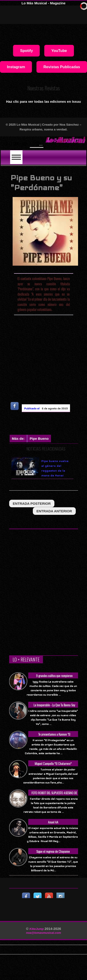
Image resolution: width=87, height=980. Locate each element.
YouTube (59, 51)
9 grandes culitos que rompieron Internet (54, 678)
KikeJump (37, 929)
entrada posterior (32, 503)
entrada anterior (54, 511)
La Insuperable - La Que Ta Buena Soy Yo (54, 707)
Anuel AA (53, 822)
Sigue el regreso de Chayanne (53, 851)
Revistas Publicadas (62, 67)
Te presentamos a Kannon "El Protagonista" (54, 737)
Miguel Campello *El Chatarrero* (53, 763)
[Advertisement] (48, 424)
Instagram (16, 67)
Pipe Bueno (39, 439)
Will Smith (42, 143)
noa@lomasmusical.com (43, 933)
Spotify (26, 51)
